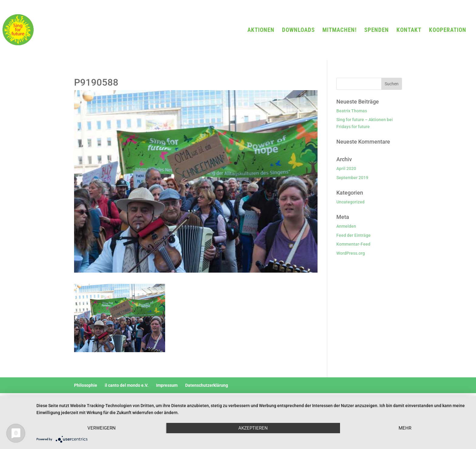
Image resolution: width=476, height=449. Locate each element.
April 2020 (346, 168)
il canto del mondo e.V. (127, 385)
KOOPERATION (448, 31)
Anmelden (346, 226)
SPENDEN (377, 31)
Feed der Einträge (354, 235)
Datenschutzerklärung (207, 385)
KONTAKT (409, 31)
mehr (405, 428)
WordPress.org (351, 253)
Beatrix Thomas (352, 111)
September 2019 (352, 178)
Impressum (167, 385)
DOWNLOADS (298, 31)
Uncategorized (350, 202)
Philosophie (86, 385)
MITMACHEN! (340, 31)
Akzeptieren (253, 428)
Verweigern (102, 428)
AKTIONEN (261, 31)
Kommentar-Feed (353, 244)
